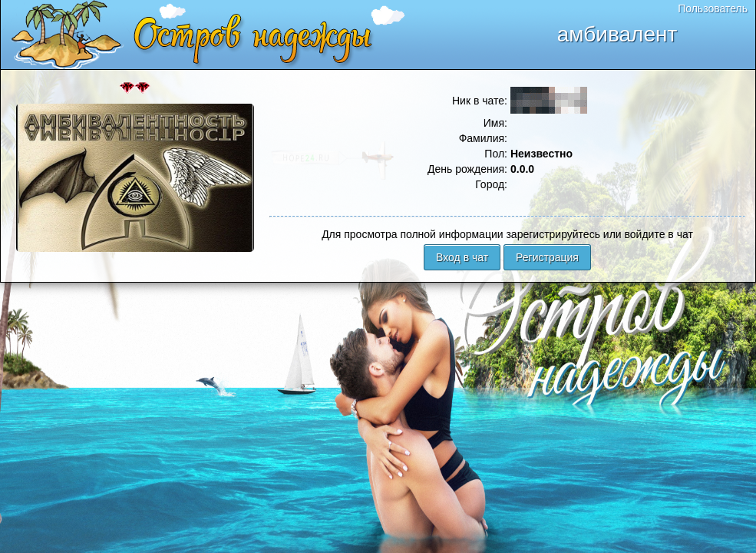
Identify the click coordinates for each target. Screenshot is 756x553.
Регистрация (547, 257)
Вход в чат (462, 257)
